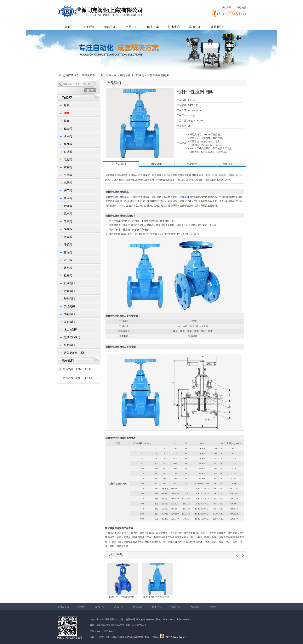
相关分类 (157, 164)
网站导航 (227, 8)
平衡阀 (68, 175)
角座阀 (68, 198)
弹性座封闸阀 (136, 75)
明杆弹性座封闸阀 (121, 597)
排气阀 (68, 144)
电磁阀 (68, 160)
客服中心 (195, 27)
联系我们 (217, 27)
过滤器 (68, 152)
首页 (68, 27)
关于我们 (89, 27)
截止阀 (68, 129)
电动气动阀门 (72, 337)
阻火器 (68, 237)
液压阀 (68, 260)
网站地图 (242, 8)
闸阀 (122, 75)
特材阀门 (69, 345)
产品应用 (192, 164)
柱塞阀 (68, 276)
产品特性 (121, 164)
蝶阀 (67, 121)
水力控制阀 (71, 330)
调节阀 (68, 190)
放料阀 (68, 268)
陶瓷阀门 (69, 314)
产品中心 (132, 27)
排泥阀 (68, 252)
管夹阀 (68, 221)
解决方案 (153, 27)
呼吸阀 (68, 245)
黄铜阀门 (69, 322)
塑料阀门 (69, 299)
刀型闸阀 (69, 306)
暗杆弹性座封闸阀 (156, 597)
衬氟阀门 (69, 291)
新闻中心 (110, 27)
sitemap (212, 607)
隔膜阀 (68, 229)
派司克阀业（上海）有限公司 (100, 75)
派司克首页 (63, 607)
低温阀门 (69, 283)
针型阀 (68, 206)
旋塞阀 (68, 167)
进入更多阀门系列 (75, 353)
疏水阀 (68, 214)
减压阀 (68, 183)
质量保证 (228, 164)
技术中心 (174, 27)
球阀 (67, 105)
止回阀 (68, 136)
